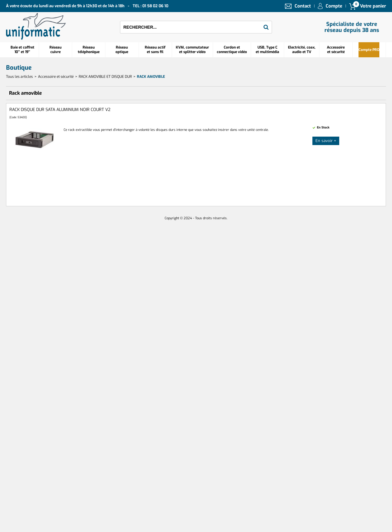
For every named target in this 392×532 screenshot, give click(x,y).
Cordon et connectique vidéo (232, 50)
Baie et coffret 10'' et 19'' (22, 50)
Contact (303, 6)
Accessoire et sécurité (336, 50)
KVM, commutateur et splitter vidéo (192, 50)
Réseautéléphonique (89, 50)
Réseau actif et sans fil (155, 50)
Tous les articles (19, 77)
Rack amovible (151, 77)
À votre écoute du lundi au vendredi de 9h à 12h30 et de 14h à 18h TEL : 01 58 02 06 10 (87, 6)
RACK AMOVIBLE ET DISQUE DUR (105, 77)
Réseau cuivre (55, 50)
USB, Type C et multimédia (267, 50)
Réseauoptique (122, 50)
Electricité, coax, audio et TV (302, 50)
